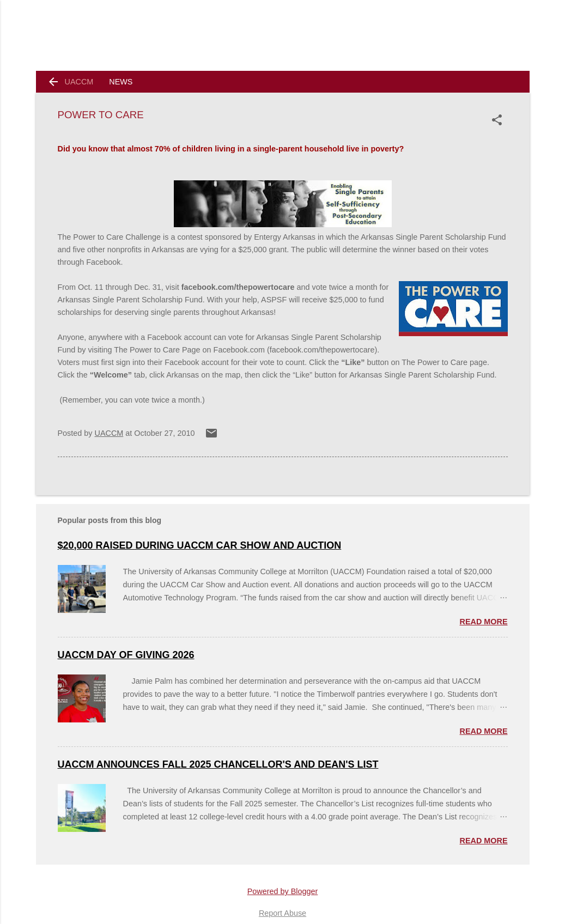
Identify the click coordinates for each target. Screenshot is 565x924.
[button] (499, 120)
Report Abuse (282, 913)
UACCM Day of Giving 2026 (126, 655)
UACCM (79, 82)
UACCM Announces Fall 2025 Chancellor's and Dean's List (218, 764)
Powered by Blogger (283, 891)
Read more (484, 622)
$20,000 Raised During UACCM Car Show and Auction (200, 545)
